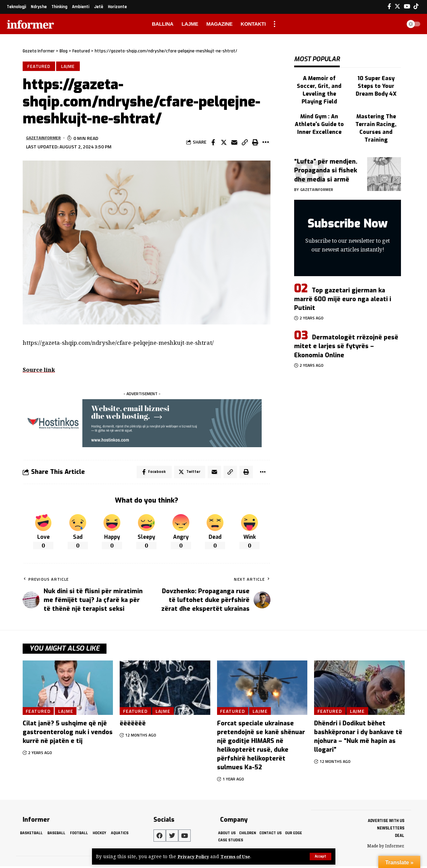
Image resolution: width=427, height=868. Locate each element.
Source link (40, 370)
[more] (275, 24)
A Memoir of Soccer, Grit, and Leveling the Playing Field (319, 79)
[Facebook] (389, 7)
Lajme (69, 67)
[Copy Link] (245, 143)
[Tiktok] (416, 7)
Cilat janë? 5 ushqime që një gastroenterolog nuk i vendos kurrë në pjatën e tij (68, 734)
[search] (395, 24)
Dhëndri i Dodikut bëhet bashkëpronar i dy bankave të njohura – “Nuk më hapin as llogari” (358, 738)
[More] (266, 143)
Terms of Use (238, 857)
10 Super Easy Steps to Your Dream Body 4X (376, 79)
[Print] (255, 143)
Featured (39, 67)
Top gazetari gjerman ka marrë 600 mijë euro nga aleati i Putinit (343, 279)
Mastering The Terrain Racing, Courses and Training (376, 110)
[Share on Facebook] (213, 143)
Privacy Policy (194, 857)
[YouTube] (407, 7)
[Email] (234, 143)
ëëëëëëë (133, 725)
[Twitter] (397, 7)
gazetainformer (46, 139)
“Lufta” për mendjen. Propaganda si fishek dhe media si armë (326, 151)
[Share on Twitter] (224, 143)
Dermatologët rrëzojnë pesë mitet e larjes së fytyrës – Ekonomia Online (346, 327)
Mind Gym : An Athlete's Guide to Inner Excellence (319, 107)
